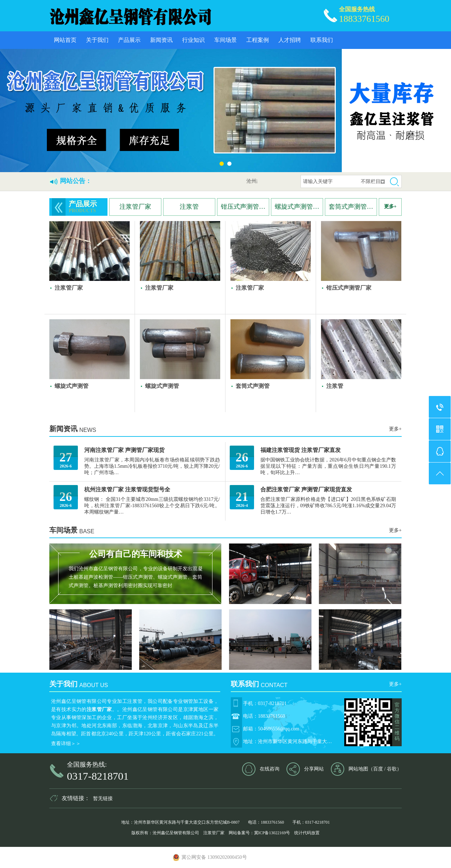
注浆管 (189, 207)
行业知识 (193, 40)
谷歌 (392, 769)
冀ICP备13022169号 (272, 833)
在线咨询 (270, 769)
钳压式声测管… (243, 207)
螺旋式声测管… (297, 207)
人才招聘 (290, 40)
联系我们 (322, 40)
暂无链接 (103, 798)
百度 (378, 769)
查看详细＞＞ (66, 744)
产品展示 (129, 40)
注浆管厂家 (135, 207)
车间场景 (225, 40)
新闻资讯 (161, 40)
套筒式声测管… (351, 207)
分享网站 (314, 769)
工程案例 (258, 40)
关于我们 (97, 40)
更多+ (390, 206)
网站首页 (65, 40)
